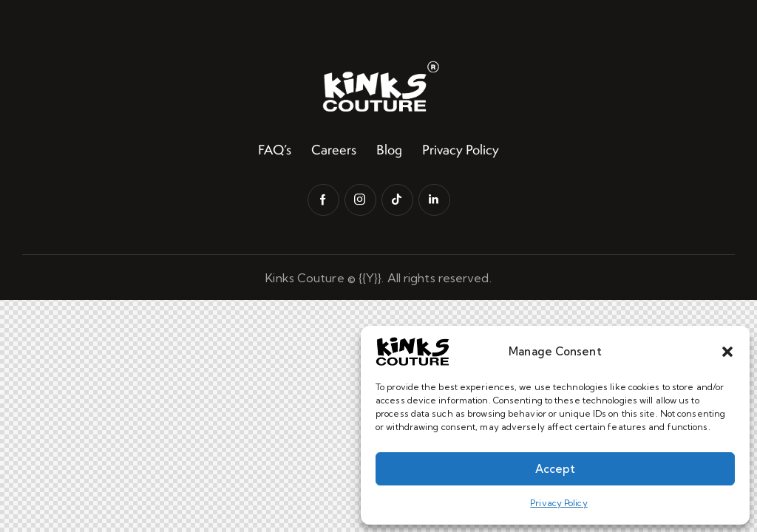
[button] (727, 352)
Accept (555, 469)
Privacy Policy (559, 503)
